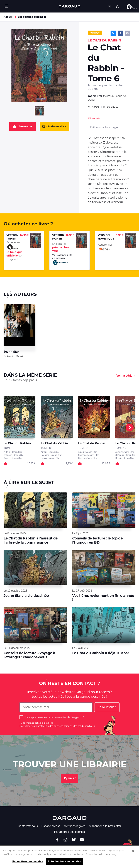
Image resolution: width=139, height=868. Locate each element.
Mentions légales (75, 826)
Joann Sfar (95, 96)
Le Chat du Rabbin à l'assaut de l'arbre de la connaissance (31, 540)
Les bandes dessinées (32, 17)
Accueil (8, 17)
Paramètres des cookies (70, 832)
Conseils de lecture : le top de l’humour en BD (97, 540)
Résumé (94, 118)
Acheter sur (105, 247)
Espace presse (51, 826)
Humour (95, 33)
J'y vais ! (69, 778)
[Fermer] (133, 854)
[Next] (130, 428)
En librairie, (61, 247)
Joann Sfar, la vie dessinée (26, 596)
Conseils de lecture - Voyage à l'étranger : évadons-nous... (29, 655)
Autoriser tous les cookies (64, 864)
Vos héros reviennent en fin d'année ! (103, 598)
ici (94, 726)
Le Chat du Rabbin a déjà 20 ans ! (101, 653)
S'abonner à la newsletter (105, 826)
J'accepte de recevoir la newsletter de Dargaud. (53, 717)
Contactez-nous (28, 826)
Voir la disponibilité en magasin (62, 260)
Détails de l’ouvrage (104, 127)
